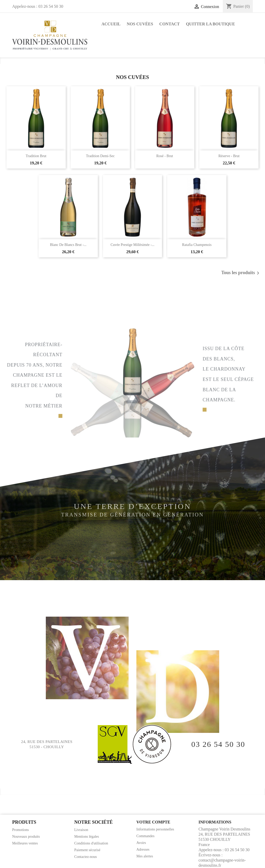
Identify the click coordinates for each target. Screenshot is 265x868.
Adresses (143, 849)
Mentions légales (87, 837)
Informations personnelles (155, 829)
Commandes (145, 836)
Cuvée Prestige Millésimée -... (132, 245)
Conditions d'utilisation (91, 843)
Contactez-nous (86, 857)
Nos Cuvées (140, 24)
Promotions (21, 830)
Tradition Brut (36, 156)
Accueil (111, 24)
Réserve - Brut (229, 156)
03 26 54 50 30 (218, 744)
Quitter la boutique (210, 24)
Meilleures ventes (25, 843)
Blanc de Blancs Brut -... (68, 245)
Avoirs (141, 843)
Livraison (81, 830)
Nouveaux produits (26, 837)
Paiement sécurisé (87, 850)
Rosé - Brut (165, 156)
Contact (170, 24)
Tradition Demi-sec (100, 156)
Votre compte (153, 822)
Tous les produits (241, 273)
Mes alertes (145, 856)
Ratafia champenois (197, 245)
